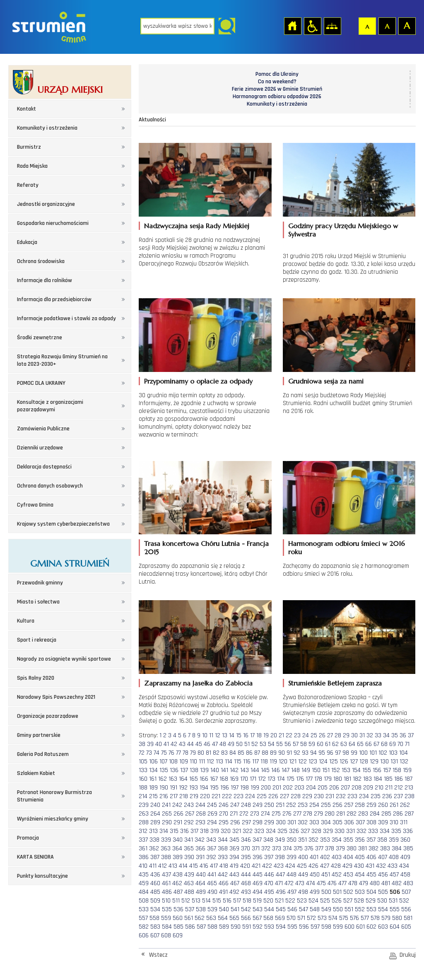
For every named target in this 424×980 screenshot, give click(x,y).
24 (306, 735)
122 (302, 762)
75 (164, 753)
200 (266, 788)
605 (406, 927)
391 (200, 857)
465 (212, 883)
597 (315, 927)
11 (211, 735)
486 (167, 892)
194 (204, 788)
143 (245, 770)
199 (255, 788)
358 (382, 840)
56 (288, 744)
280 (330, 814)
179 (328, 779)
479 (364, 883)
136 (174, 770)
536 (178, 909)
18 (259, 735)
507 (406, 892)
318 (204, 831)
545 (281, 909)
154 (356, 770)
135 (164, 770)
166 (204, 779)
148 (295, 770)
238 (410, 796)
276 (287, 814)
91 (289, 753)
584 (167, 927)
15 (239, 735)
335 (396, 831)
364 (177, 848)
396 (258, 857)
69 (393, 744)
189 (153, 788)
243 (189, 805)
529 (371, 901)
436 (155, 875)
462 (177, 883)
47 (215, 744)
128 (364, 762)
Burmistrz (29, 147)
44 (190, 744)
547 (304, 909)
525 (325, 901)
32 (370, 735)
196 (225, 788)
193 (194, 788)
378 (330, 848)
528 (359, 901)
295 (224, 822)
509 (155, 901)
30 (354, 735)
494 (258, 892)
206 (334, 788)
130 (384, 762)
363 (166, 848)
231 (330, 796)
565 (234, 918)
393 (223, 857)
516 (227, 901)
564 (223, 918)
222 (227, 796)
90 (282, 753)
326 (294, 831)
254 (314, 805)
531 (393, 901)
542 (246, 909)
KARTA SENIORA (35, 857)
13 (225, 735)
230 (319, 796)
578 (375, 918)
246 (224, 805)
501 (337, 892)
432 (381, 866)
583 (155, 927)
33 (378, 735)
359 (394, 840)
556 (406, 909)
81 (208, 753)
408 (394, 857)
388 (166, 857)
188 (143, 788)
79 (193, 753)
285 (386, 814)
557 (143, 918)
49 (231, 744)
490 (212, 892)
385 (408, 848)
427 (325, 866)
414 (183, 866)
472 (289, 883)
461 (166, 883)
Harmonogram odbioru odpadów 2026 (277, 97)
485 (155, 892)
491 (223, 892)
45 (199, 744)
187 (408, 779)
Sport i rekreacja (37, 640)
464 (200, 883)
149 (306, 770)
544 (269, 909)
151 (326, 770)
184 (378, 779)
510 (166, 901)
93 (305, 753)
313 (153, 831)
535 (167, 909)
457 (394, 875)
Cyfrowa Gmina (35, 505)
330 (340, 831)
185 (388, 779)
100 (363, 753)
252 (291, 805)
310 (394, 822)
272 (244, 814)
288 (144, 822)
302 (303, 822)
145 (265, 770)
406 (371, 857)
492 (234, 892)
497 (292, 892)
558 (154, 918)
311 (404, 822)
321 (237, 831)
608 (166, 935)
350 (291, 840)
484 (144, 892)
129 (374, 762)
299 (269, 822)
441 (212, 875)
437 (166, 875)
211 (389, 788)
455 (371, 875)
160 (143, 779)
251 (280, 805)
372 (266, 848)
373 (277, 848)
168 (224, 779)
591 (247, 927)
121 (293, 762)
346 (246, 840)
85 (241, 753)
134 (153, 770)
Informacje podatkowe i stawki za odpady (66, 319)
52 (255, 744)
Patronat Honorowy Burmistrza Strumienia (54, 796)
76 (171, 753)
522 (290, 901)
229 (307, 796)
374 (287, 848)
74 (157, 753)
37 (411, 735)
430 (359, 866)
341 (189, 840)
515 (217, 901)
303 (314, 822)
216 (164, 796)
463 (189, 883)
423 (279, 866)
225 (262, 796)
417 (214, 866)
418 (224, 866)
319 (215, 831)
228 (296, 796)
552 (360, 909)
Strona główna (292, 26)
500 (326, 892)
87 (257, 753)
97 (338, 753)
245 (212, 805)
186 (399, 779)
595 (292, 927)
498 (303, 892)
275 (276, 814)
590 (236, 927)
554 (383, 909)
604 (395, 927)
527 (348, 901)
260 (383, 805)
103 (393, 753)
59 (312, 744)
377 (319, 848)
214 (143, 796)
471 (279, 883)
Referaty (28, 185)
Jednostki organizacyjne (46, 204)
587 (201, 927)
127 (354, 762)
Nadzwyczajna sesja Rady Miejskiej (197, 226)
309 (383, 822)
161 (153, 779)
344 (223, 840)
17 (252, 735)
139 (204, 770)
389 (178, 857)
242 (177, 805)
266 (178, 814)
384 (397, 848)
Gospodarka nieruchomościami (53, 223)
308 (371, 822)
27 (330, 735)
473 (300, 883)
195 (214, 788)
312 (143, 831)
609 (178, 935)
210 (379, 788)
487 (178, 892)
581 (408, 918)
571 (301, 918)
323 (259, 831)
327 (305, 831)
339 (166, 840)
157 (387, 770)
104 (404, 753)
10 (205, 735)
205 (323, 788)
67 (376, 744)
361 (143, 848)
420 (245, 866)
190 (164, 788)
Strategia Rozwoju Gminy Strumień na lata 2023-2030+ (62, 360)
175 (290, 779)
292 (189, 822)
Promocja (28, 838)
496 (281, 892)
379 (340, 848)
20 (274, 735)
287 (409, 814)
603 (383, 927)
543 (258, 909)
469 (258, 883)
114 (229, 762)
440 (201, 875)
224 (250, 796)
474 (311, 883)
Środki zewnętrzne (40, 338)
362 (154, 848)
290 (167, 822)
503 (360, 892)
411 (153, 866)
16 (246, 735)
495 (269, 892)
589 (224, 927)
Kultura (26, 621)
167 (214, 779)
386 (144, 857)
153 (346, 770)
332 (361, 831)
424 (290, 866)
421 (256, 866)
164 (183, 779)
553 (371, 909)
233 (352, 796)
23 (297, 735)
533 (144, 909)
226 (273, 796)
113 (219, 762)
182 (357, 779)
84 (233, 753)
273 (255, 814)
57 (296, 744)
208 (357, 788)
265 (167, 814)
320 (226, 831)
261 (394, 805)
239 (144, 805)
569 (280, 918)
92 (297, 753)
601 (360, 927)
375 (298, 848)
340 (178, 840)
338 (154, 840)
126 (344, 762)
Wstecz (158, 955)
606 (144, 935)
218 (184, 796)
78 (185, 753)
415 (194, 866)
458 (405, 875)
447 (280, 875)
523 (302, 901)
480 (375, 883)
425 (302, 866)
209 (368, 788)
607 (155, 935)
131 (394, 762)
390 (189, 857)
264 (155, 814)
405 (360, 857)
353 (325, 840)
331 (351, 831)
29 (346, 735)
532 (404, 901)
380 (352, 848)
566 (246, 918)
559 (166, 918)
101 (373, 753)
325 (282, 831)
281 (341, 814)
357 (371, 840)
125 (334, 762)
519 (257, 901)
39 (150, 744)
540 (224, 909)
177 (309, 779)
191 (173, 788)
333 (373, 831)
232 (341, 796)
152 (336, 770)
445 (258, 875)
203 (299, 788)
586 (190, 927)
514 (206, 901)
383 (385, 848)
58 (304, 744)
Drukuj (408, 955)
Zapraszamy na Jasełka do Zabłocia (198, 683)
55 (279, 744)
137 (184, 770)
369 (234, 848)
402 (325, 857)
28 (338, 735)
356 (360, 840)
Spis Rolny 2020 (36, 678)
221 (216, 796)
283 (363, 814)
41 (166, 744)
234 (364, 796)
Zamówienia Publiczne (43, 429)
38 (142, 744)
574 (333, 918)
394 (234, 857)
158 (397, 770)
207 (345, 788)
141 (224, 770)
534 (155, 909)
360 (405, 840)
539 (212, 909)
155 (367, 770)
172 (262, 779)
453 (348, 875)
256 (337, 805)
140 (215, 770)
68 (384, 744)
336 (408, 831)
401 (314, 857)
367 (212, 848)
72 (142, 753)
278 (308, 814)
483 (408, 883)
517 (237, 901)
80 (201, 753)
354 (337, 840)
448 (291, 875)
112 (210, 762)
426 (313, 866)
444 (246, 875)
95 (322, 753)
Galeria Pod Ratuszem (43, 754)
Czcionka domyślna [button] (367, 26)
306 (349, 822)
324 (271, 831)
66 (369, 744)
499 (315, 892)
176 (300, 779)
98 (346, 753)
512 (186, 901)
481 (386, 883)
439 (189, 875)
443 (234, 875)
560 (178, 918)
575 (344, 918)
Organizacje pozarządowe (48, 716)
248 (246, 805)
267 (190, 814)
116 (247, 762)
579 (386, 918)
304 (326, 822)
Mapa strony (332, 26)
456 (383, 875)
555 (395, 909)
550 (338, 909)
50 (239, 744)
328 (316, 831)
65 (360, 744)
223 (238, 796)
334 (385, 831)
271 (234, 814)
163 (173, 779)
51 (247, 744)
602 (371, 927)
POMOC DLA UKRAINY (41, 383)
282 (352, 814)
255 (326, 805)
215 (153, 796)
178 (318, 779)
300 (281, 822)
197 (235, 788)
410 (143, 866)
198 (245, 788)
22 (289, 735)
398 (280, 857)
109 (184, 762)
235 (376, 796)
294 (212, 822)
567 (257, 918)
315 (174, 831)
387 (155, 857)
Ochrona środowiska (41, 261)
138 (194, 770)
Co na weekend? (277, 82)
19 (266, 735)
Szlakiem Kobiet (36, 773)
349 (280, 840)
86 (249, 753)
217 (174, 796)
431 (370, 866)
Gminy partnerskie (39, 735)
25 (314, 735)
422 (267, 866)
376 (309, 848)
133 (143, 770)
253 (303, 805)
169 (234, 779)
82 (216, 753)
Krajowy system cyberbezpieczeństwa (63, 524)
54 (271, 744)
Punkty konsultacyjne (42, 876)
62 (335, 744)
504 (371, 892)
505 (383, 892)
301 (292, 822)
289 (155, 822)
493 (246, 892)
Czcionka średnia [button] (387, 26)
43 (182, 744)
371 (256, 848)
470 (269, 883)
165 (194, 779)
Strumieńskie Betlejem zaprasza (335, 683)
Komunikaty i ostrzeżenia (47, 128)
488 (189, 892)
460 (155, 883)
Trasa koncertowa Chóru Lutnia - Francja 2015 (206, 548)
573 (322, 918)
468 (246, 883)
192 (183, 788)
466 (224, 883)
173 (271, 779)
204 (311, 788)
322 (248, 831)
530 (382, 901)
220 (205, 796)
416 (204, 866)
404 (348, 857)
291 (178, 822)
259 (371, 805)
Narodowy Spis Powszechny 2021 (56, 697)
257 (349, 805)
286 (398, 814)
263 (144, 814)
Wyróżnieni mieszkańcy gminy (53, 819)
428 (336, 866)
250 (269, 805)
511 (176, 901)
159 (407, 770)
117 (255, 762)
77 (178, 753)
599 (338, 927)
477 (342, 883)
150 (316, 770)
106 (153, 762)
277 (297, 814)
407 (383, 857)
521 (279, 901)
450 (315, 875)
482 (397, 883)
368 (223, 848)
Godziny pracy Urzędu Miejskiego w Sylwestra (343, 230)
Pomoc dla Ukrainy (277, 74)
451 (326, 875)
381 (363, 848)
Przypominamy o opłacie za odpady (198, 381)
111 (202, 762)
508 (144, 901)
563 (211, 918)
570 (291, 918)
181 (347, 779)
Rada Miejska (32, 166)
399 (291, 857)
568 (268, 918)
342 (200, 840)
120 (283, 762)
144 (255, 770)
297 (246, 822)
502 (348, 892)
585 (178, 927)
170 (244, 779)
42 (174, 744)
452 (337, 875)
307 (360, 822)
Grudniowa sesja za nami (326, 381)
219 (194, 796)
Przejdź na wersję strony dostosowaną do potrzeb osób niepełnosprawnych (312, 26)
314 (164, 831)
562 (200, 918)
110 (193, 762)
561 (189, 918)
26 (322, 735)
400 (303, 857)
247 (235, 805)
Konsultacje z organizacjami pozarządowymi (50, 406)
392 (211, 857)
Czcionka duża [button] (407, 26)
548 (315, 909)
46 (207, 744)
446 (269, 875)
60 (320, 744)
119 (273, 762)
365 (189, 848)
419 (234, 866)
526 (337, 901)
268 (201, 814)
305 (337, 822)
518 (247, 901)
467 (235, 883)
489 (201, 892)
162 (163, 779)
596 (304, 927)
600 (349, 927)
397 (269, 857)
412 (163, 866)
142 (234, 770)
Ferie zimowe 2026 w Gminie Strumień (277, 89)
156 (377, 770)
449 (303, 875)
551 (349, 909)
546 (292, 909)
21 (281, 735)
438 (178, 875)
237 (398, 796)
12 (218, 735)
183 (367, 779)
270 (224, 814)
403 (337, 857)
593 (269, 927)
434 (404, 866)
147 (285, 770)
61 (328, 744)
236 (387, 796)
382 (373, 848)
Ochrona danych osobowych (50, 486)
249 (258, 805)
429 (347, 866)
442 (223, 875)
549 (326, 909)
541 (235, 909)
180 (338, 779)
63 (344, 744)
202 (288, 788)
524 (313, 901)
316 (184, 831)
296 (235, 822)
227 (284, 796)
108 (173, 762)
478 (353, 883)
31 (362, 735)
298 (258, 822)
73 (149, 753)
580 (397, 918)
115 (238, 762)
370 (246, 848)
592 (258, 927)
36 (403, 735)
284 (375, 814)
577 (365, 918)
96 (330, 753)
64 (352, 744)
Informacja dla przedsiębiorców (54, 299)
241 (166, 805)
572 (311, 918)
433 (393, 866)
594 (281, 927)
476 (332, 883)
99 (354, 753)
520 (268, 901)
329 (328, 831)
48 (223, 744)
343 (211, 840)
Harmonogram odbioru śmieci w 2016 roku (347, 548)
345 (234, 840)
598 (326, 927)
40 (159, 744)
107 (163, 762)
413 (173, 866)
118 (264, 762)
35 (395, 735)
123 (313, 762)
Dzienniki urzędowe (40, 448)
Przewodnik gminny (40, 583)
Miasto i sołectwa (38, 602)
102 (383, 753)
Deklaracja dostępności (44, 467)
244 (200, 805)
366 (200, 848)
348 (268, 840)
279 (318, 814)
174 (281, 779)
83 (224, 753)
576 (354, 918)
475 (321, 883)
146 (276, 770)
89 (273, 753)
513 (196, 901)
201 (277, 788)
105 (143, 762)
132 (404, 762)
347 (257, 840)
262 (405, 805)
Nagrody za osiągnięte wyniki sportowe (64, 659)
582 (144, 927)
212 (399, 788)
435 (144, 875)
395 (246, 857)
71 (407, 744)
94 (313, 753)
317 (194, 831)
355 (348, 840)
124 (323, 762)
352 (313, 840)
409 (405, 857)
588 (212, 927)
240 (155, 805)
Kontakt (26, 109)
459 (144, 883)
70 (400, 744)
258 (360, 805)
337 (143, 840)
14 (232, 735)
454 (360, 875)
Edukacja (27, 242)
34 (386, 735)
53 (263, 744)
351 (302, 840)
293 (200, 822)
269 (212, 814)
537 (190, 909)
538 (201, 909)
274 (265, 814)
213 (409, 788)
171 (253, 779)
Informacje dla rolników (45, 280)
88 (265, 753)
